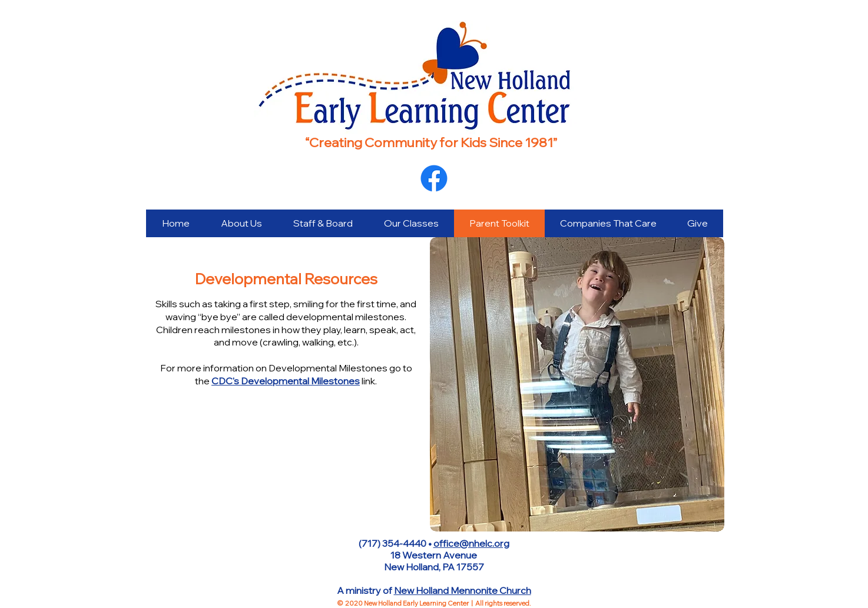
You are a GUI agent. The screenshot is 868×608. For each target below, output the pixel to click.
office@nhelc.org (471, 543)
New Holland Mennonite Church (463, 590)
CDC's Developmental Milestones (286, 381)
